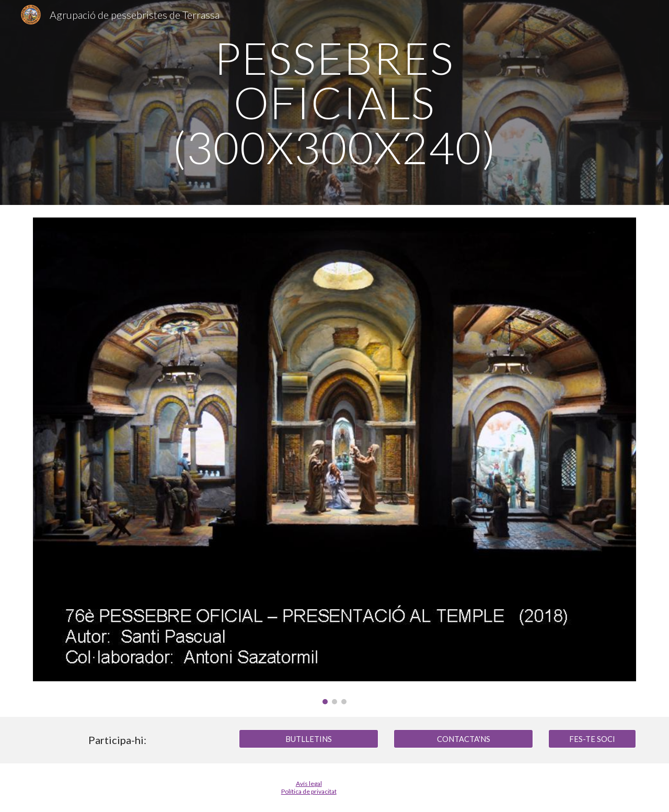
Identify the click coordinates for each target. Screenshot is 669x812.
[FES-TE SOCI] (592, 739)
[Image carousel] (334, 461)
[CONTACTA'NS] (463, 739)
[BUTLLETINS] (308, 739)
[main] (334, 102)
